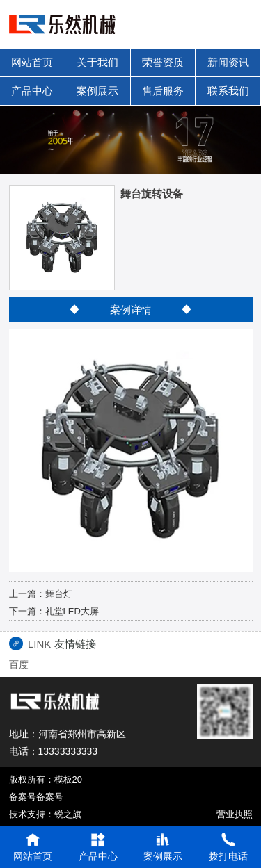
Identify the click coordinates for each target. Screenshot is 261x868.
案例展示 (97, 91)
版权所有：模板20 (46, 779)
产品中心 (32, 91)
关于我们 (97, 62)
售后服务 (163, 91)
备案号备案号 (36, 797)
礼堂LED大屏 (72, 611)
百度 (19, 664)
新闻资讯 (228, 62)
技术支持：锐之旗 (45, 814)
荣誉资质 (163, 62)
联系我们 (228, 91)
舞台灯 (59, 594)
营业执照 (235, 814)
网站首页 (32, 62)
